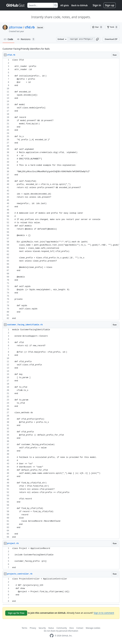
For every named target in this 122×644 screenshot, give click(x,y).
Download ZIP (111, 39)
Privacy (33, 628)
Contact (80, 628)
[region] (61, 189)
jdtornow (16, 27)
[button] (97, 39)
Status (51, 628)
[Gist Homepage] (16, 5)
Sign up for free (16, 613)
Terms (25, 628)
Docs (72, 628)
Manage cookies (93, 628)
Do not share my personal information (61, 631)
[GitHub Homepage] (52, 636)
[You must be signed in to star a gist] (97, 27)
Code (8, 39)
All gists (65, 5)
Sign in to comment (104, 613)
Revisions (26, 39)
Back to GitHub (79, 5)
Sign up (110, 5)
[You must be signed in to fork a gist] (112, 27)
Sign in (97, 5)
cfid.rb (30, 27)
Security (42, 628)
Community (62, 628)
